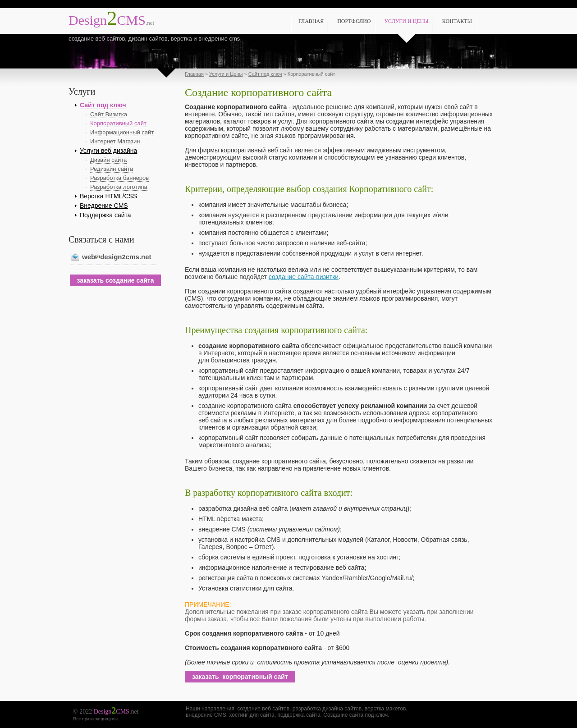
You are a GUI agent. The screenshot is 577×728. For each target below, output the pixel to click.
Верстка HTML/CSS (108, 196)
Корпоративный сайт (118, 123)
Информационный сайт (122, 132)
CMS (111, 20)
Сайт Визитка (109, 114)
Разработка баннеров (119, 178)
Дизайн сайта (108, 160)
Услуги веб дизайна (108, 151)
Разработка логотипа (119, 187)
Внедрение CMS (104, 206)
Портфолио (354, 21)
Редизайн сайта (112, 169)
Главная (311, 21)
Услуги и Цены (407, 21)
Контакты (457, 21)
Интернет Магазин (115, 141)
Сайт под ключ (265, 74)
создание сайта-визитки (304, 277)
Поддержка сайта (105, 215)
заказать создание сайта (116, 280)
